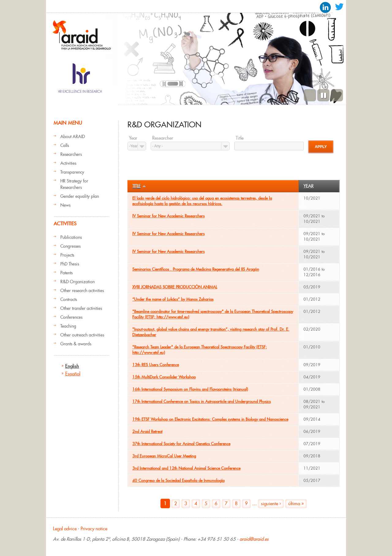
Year (133, 138)
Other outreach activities (82, 335)
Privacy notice (94, 529)
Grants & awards (76, 344)
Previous (310, 95)
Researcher (163, 138)
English (72, 366)
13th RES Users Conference (156, 365)
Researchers (71, 154)
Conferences (71, 317)
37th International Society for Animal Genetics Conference (181, 444)
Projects (67, 255)
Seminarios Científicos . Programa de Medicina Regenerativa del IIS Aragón (196, 269)
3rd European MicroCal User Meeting (164, 456)
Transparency (72, 172)
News (65, 205)
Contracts (69, 299)
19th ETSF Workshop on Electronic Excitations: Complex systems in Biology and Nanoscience (210, 419)
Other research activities (82, 291)
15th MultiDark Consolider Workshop (164, 377)
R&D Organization (77, 282)
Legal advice (65, 529)
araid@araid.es (254, 539)
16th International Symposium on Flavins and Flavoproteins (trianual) (190, 389)
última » (296, 503)
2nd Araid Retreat (147, 432)
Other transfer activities (81, 308)
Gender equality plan (80, 196)
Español (73, 374)
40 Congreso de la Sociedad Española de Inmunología (178, 481)
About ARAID (73, 137)
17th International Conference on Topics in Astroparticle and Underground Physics (202, 402)
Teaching (68, 326)
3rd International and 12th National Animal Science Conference (186, 468)
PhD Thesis (70, 264)
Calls (65, 145)
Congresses (70, 246)
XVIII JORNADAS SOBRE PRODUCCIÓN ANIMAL (175, 287)
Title (240, 138)
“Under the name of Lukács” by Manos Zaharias (173, 299)
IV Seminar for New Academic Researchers (168, 216)
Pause (323, 95)
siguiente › (271, 503)
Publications (71, 237)
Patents (66, 273)
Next (337, 95)
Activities (68, 163)
